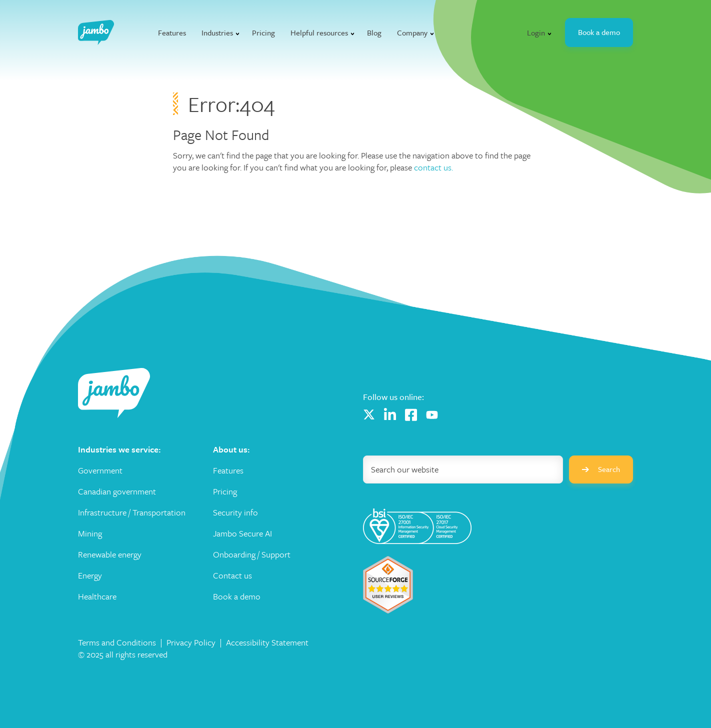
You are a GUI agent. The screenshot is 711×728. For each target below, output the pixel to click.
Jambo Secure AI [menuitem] (242, 533)
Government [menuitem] (100, 470)
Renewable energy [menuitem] (110, 554)
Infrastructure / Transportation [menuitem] (132, 512)
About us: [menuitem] (231, 449)
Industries (217, 32)
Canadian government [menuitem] (117, 491)
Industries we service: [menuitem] (119, 449)
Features (172, 32)
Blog (374, 32)
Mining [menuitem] (90, 533)
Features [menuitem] (228, 470)
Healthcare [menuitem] (97, 596)
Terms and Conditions (117, 642)
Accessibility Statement (267, 642)
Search (601, 469)
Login (536, 32)
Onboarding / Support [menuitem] (252, 554)
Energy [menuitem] (90, 575)
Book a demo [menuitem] (237, 596)
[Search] (463, 469)
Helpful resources (319, 32)
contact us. (433, 167)
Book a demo (599, 32)
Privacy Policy (191, 642)
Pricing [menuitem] (225, 491)
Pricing (263, 32)
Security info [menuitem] (235, 512)
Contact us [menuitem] (232, 575)
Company (412, 32)
